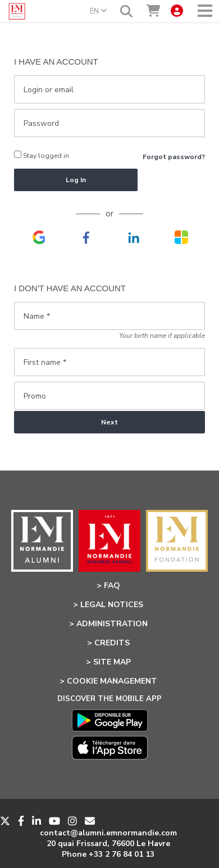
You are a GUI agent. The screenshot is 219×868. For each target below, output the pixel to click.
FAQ (112, 586)
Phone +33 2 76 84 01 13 (108, 854)
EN (98, 11)
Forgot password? (174, 157)
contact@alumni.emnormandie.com (108, 833)
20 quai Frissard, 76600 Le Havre (108, 844)
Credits (112, 643)
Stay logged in (42, 155)
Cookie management (112, 681)
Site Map (112, 662)
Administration (112, 624)
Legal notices (112, 605)
